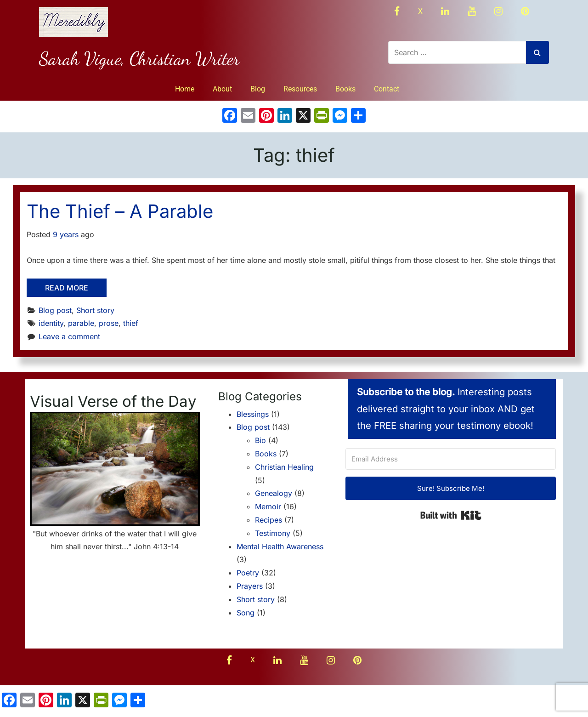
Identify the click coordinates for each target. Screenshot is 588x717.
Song (246, 613)
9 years (66, 234)
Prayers (250, 586)
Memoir (268, 506)
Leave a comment (69, 336)
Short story (95, 310)
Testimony (273, 533)
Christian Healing (284, 467)
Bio (260, 440)
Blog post (55, 310)
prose (109, 323)
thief (131, 323)
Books (345, 89)
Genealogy (274, 493)
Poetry (248, 573)
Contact (387, 89)
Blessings (253, 414)
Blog (258, 89)
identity (51, 323)
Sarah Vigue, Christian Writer (139, 58)
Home (185, 89)
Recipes (269, 520)
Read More (67, 288)
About (222, 89)
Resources (300, 89)
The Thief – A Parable (120, 211)
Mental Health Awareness (280, 546)
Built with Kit (451, 515)
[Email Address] (451, 459)
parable (81, 323)
